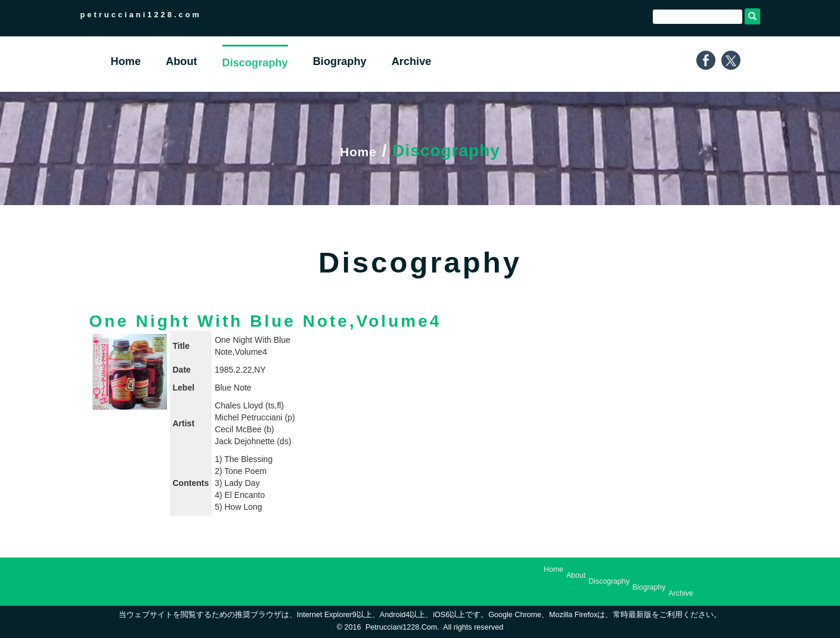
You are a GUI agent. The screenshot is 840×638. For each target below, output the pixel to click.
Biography (649, 587)
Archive (681, 593)
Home (358, 151)
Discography (609, 581)
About (576, 575)
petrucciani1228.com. (402, 627)
